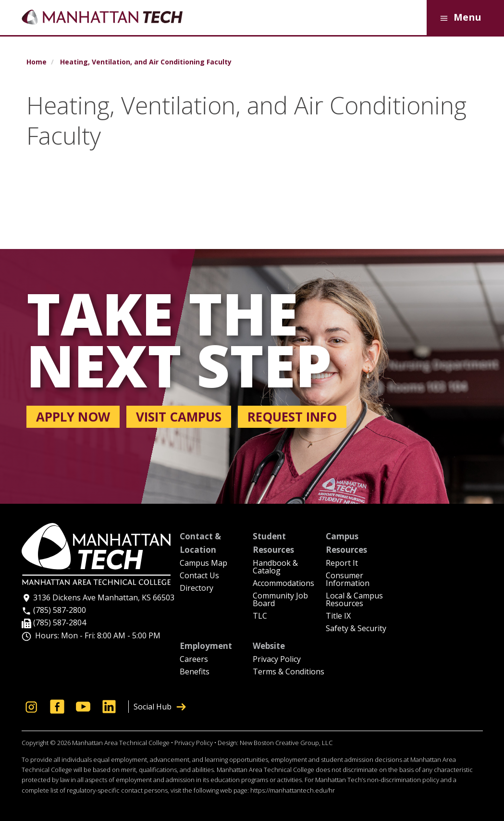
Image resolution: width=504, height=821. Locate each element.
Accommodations (283, 584)
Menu (459, 18)
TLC (260, 616)
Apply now (73, 417)
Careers (194, 660)
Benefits (195, 672)
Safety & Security (356, 629)
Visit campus (179, 417)
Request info (292, 417)
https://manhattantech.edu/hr (293, 790)
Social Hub (160, 707)
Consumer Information (348, 580)
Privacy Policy (277, 660)
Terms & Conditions (289, 672)
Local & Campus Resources (354, 600)
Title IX (338, 616)
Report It (342, 564)
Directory (197, 589)
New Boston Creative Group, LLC (286, 743)
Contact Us (199, 576)
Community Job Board (280, 600)
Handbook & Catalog (275, 567)
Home (37, 62)
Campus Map (203, 564)
